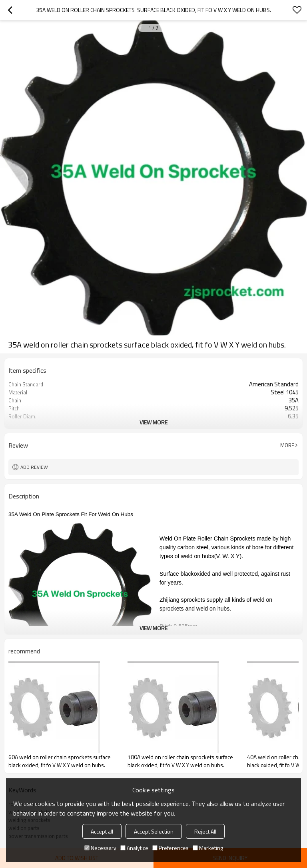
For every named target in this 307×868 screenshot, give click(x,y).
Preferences (170, 848)
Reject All (205, 831)
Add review (34, 467)
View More (153, 422)
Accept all (102, 831)
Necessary (100, 848)
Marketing (208, 848)
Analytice (134, 848)
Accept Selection (154, 831)
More (287, 445)
